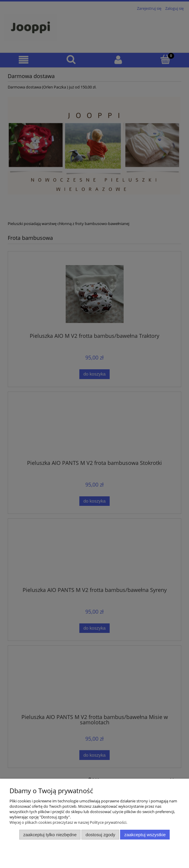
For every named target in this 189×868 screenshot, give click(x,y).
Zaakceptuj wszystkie (145, 835)
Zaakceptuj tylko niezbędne (50, 835)
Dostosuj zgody (100, 835)
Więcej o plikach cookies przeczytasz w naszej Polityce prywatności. (68, 822)
